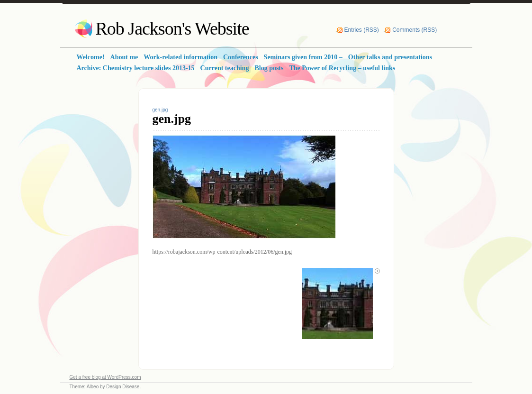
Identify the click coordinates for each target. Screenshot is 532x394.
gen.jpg (160, 110)
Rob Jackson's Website (172, 28)
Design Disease (123, 387)
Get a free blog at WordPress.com (105, 377)
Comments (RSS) (415, 30)
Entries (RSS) (362, 30)
